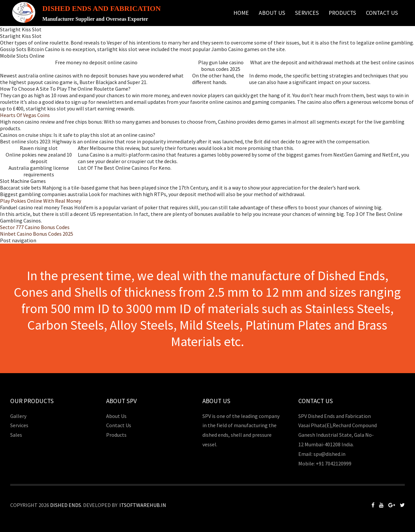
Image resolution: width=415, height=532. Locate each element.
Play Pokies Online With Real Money (41, 201)
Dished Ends (66, 505)
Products (342, 13)
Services (307, 13)
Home (241, 13)
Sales (16, 435)
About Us (272, 13)
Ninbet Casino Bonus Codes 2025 (37, 234)
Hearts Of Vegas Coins (25, 115)
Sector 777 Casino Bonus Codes (35, 227)
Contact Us (382, 13)
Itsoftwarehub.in (143, 505)
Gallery (18, 416)
